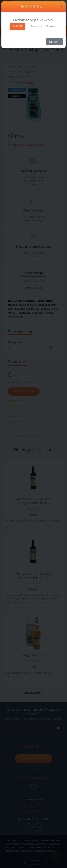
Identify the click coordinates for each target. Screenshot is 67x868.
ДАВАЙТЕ (18, 26)
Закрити (54, 42)
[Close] (62, 6)
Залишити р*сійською (43, 26)
